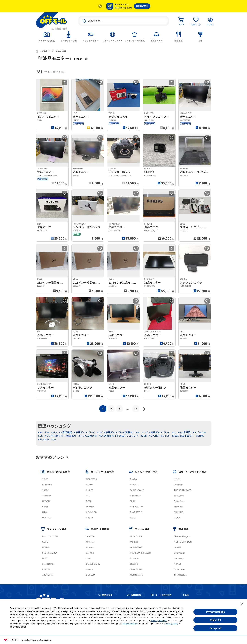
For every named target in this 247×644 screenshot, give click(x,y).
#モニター (44, 432)
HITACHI (46, 501)
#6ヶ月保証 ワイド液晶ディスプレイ (119, 436)
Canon (45, 507)
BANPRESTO (136, 512)
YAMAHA (90, 507)
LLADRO (134, 564)
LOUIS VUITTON (50, 536)
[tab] (47, 36)
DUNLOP (90, 575)
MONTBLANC (136, 575)
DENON (90, 485)
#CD (54, 439)
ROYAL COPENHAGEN (140, 553)
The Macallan (180, 575)
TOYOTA (90, 536)
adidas (177, 479)
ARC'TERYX (47, 575)
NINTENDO (135, 496)
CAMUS (177, 547)
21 (136, 409)
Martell (177, 564)
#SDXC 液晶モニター (183, 436)
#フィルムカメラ (88, 436)
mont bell (178, 507)
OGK (88, 558)
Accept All (215, 628)
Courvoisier (179, 553)
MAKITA (90, 542)
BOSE (89, 501)
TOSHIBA (47, 496)
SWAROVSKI (136, 569)
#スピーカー (199, 432)
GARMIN (90, 553)
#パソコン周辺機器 (62, 432)
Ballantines (179, 569)
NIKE (45, 558)
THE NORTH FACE (183, 490)
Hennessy (179, 558)
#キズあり (44, 439)
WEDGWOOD (136, 547)
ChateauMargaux (182, 536)
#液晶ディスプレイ (84, 432)
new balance (48, 564)
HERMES (46, 547)
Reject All (215, 620)
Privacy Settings (216, 612)
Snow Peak (179, 501)
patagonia (179, 496)
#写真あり (71, 436)
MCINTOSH (92, 479)
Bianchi (90, 569)
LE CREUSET (136, 536)
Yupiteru (90, 547)
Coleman (178, 485)
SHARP (46, 490)
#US (40, 436)
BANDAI (134, 479)
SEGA (133, 501)
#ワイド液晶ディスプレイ (156, 432)
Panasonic (47, 485)
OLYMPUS (47, 518)
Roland (89, 518)
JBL (88, 496)
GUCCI (45, 542)
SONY (45, 479)
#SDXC (200, 436)
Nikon (45, 512)
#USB (144, 436)
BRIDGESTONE (93, 564)
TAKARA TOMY (137, 490)
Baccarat (134, 558)
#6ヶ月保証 (184, 432)
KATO (133, 518)
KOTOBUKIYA (136, 507)
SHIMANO (179, 512)
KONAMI (134, 485)
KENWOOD (91, 512)
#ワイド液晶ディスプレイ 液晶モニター (118, 432)
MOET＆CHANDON (183, 542)
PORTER (46, 569)
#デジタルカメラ (54, 436)
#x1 (174, 432)
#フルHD (154, 436)
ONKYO (90, 490)
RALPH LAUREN (50, 553)
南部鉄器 (134, 542)
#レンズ (165, 436)
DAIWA (177, 518)
